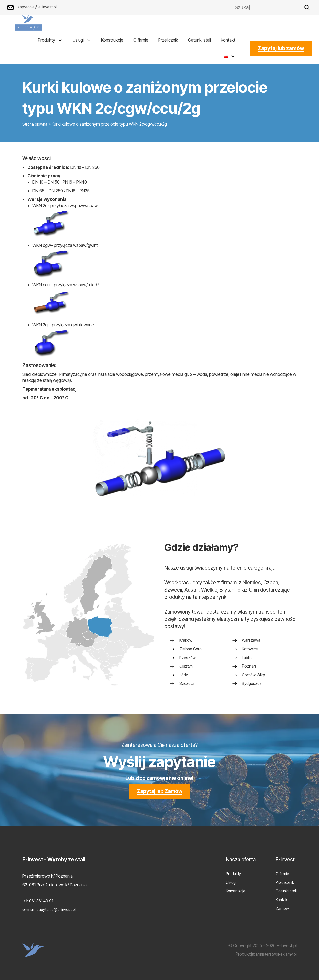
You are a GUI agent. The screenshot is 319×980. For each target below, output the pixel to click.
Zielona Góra (191, 651)
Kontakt (228, 40)
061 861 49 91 (42, 901)
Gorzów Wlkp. (255, 677)
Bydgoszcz (252, 686)
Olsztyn (187, 669)
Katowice (250, 651)
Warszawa (252, 643)
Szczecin (188, 686)
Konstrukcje (112, 40)
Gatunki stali (199, 40)
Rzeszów (188, 660)
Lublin (247, 660)
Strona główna (36, 124)
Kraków (187, 643)
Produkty (46, 40)
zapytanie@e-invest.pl (34, 8)
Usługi (78, 40)
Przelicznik (168, 40)
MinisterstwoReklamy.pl (274, 954)
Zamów (281, 908)
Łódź (184, 677)
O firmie (141, 40)
